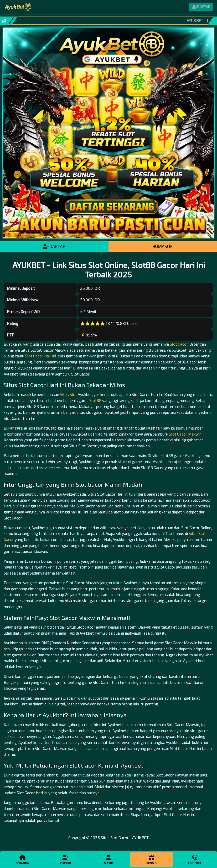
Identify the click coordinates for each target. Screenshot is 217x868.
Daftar (66, 859)
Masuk (108, 859)
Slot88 (95, 400)
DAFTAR (54, 246)
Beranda (22, 859)
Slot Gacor (179, 344)
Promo (151, 859)
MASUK (163, 246)
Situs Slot (68, 394)
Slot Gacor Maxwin (185, 434)
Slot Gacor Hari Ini (40, 356)
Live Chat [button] (195, 859)
